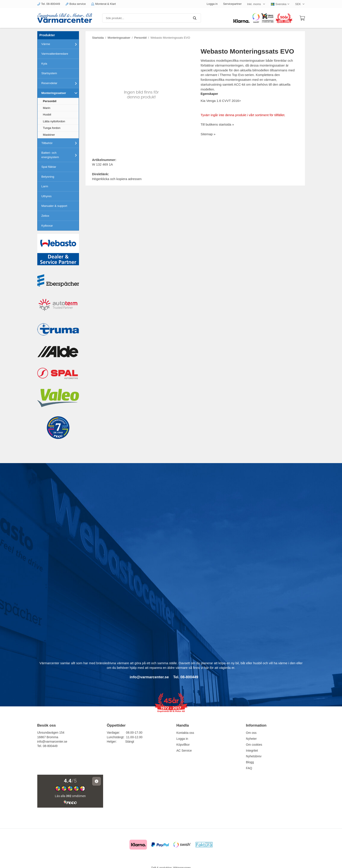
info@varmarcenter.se (52, 742)
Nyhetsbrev (254, 756)
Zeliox (45, 216)
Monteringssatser (60, 93)
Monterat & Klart (104, 4)
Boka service (76, 4)
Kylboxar (47, 226)
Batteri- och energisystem (60, 155)
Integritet (252, 751)
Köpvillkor (183, 745)
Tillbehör (60, 143)
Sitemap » (208, 134)
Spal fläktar (49, 167)
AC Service (184, 751)
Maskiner (49, 135)
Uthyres (47, 196)
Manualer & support (54, 206)
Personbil (50, 101)
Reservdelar (60, 83)
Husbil (47, 115)
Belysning (48, 177)
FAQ (249, 768)
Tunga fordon (52, 128)
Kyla (44, 64)
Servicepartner (232, 4)
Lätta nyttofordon (54, 121)
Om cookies (254, 745)
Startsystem (49, 73)
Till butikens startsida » (217, 124)
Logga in (212, 4)
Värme (60, 44)
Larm (45, 186)
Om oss (251, 733)
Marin (47, 108)
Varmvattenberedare (55, 54)
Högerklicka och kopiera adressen (117, 179)
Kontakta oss (185, 733)
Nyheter (251, 739)
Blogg (250, 762)
